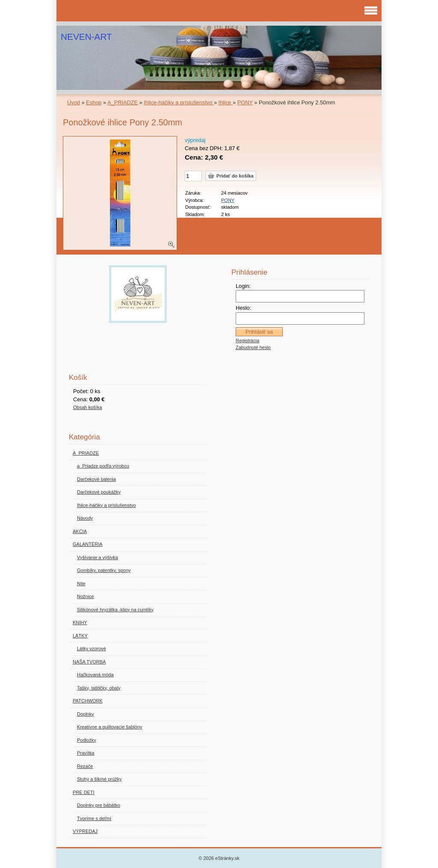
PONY (245, 102)
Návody (85, 518)
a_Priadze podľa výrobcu (103, 466)
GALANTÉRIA (88, 544)
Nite (81, 584)
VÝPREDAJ (85, 831)
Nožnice (86, 596)
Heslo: (243, 308)
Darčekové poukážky (99, 492)
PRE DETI (84, 792)
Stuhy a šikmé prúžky (99, 779)
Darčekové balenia (96, 479)
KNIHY (80, 622)
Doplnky (86, 714)
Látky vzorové (92, 649)
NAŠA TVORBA (89, 662)
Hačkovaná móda (95, 675)
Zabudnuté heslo (253, 347)
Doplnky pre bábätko (99, 805)
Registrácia (247, 341)
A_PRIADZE (123, 102)
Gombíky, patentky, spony (104, 570)
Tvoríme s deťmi (94, 818)
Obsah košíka (87, 407)
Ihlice (226, 102)
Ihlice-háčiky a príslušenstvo (179, 102)
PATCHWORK (88, 701)
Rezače (85, 766)
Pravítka (86, 753)
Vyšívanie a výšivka (98, 557)
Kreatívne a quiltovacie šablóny (109, 727)
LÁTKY (80, 636)
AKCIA (80, 531)
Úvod (74, 102)
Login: (243, 286)
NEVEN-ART (86, 37)
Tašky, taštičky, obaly (99, 688)
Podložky (87, 740)
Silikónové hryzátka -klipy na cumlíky (115, 610)
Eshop (94, 102)
